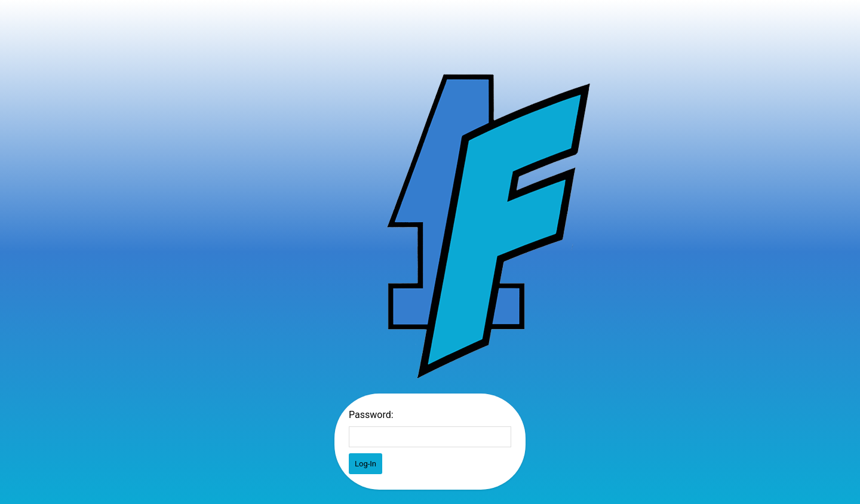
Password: (371, 415)
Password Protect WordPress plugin (487, 226)
